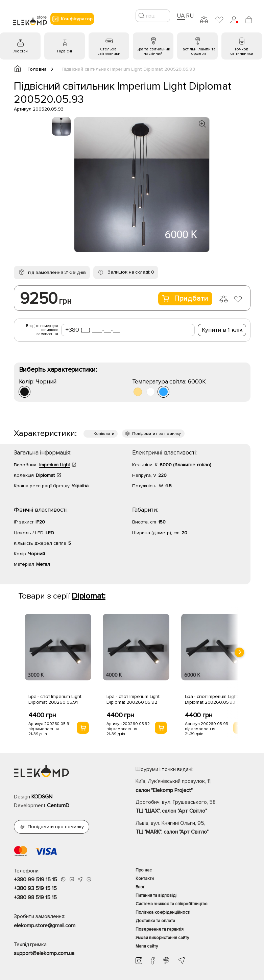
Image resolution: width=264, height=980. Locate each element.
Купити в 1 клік (222, 330)
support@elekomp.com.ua (44, 953)
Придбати (185, 298)
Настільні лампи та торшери (198, 51)
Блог (140, 887)
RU (190, 16)
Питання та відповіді (156, 895)
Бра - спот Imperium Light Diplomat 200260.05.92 (133, 699)
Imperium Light (55, 465)
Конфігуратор (72, 19)
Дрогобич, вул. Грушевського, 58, (193, 807)
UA (181, 16)
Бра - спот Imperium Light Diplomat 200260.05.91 (55, 699)
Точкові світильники (242, 51)
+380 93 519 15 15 (35, 888)
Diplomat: (89, 596)
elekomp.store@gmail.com (45, 926)
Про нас (144, 870)
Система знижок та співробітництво (172, 904)
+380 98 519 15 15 (35, 897)
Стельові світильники (109, 51)
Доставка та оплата (155, 921)
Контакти (145, 879)
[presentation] (239, 652)
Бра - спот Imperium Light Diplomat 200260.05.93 (211, 699)
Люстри (20, 51)
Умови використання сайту (162, 938)
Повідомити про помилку (157, 434)
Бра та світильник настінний (153, 51)
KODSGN (42, 797)
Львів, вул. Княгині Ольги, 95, (193, 828)
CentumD (58, 806)
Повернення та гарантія (160, 929)
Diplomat (45, 475)
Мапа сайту (147, 946)
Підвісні (65, 51)
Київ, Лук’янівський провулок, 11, (193, 786)
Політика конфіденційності (163, 912)
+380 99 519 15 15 (35, 880)
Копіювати (104, 434)
